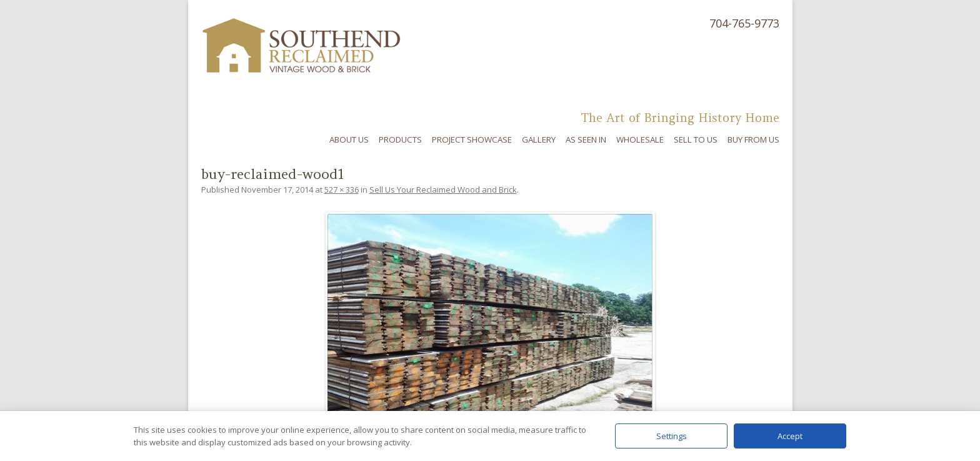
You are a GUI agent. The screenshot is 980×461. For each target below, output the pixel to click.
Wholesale (640, 139)
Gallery (539, 139)
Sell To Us (696, 139)
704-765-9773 (744, 23)
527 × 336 (342, 190)
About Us (349, 139)
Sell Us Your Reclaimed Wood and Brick (443, 190)
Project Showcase (472, 139)
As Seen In (586, 139)
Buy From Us (753, 139)
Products (400, 139)
